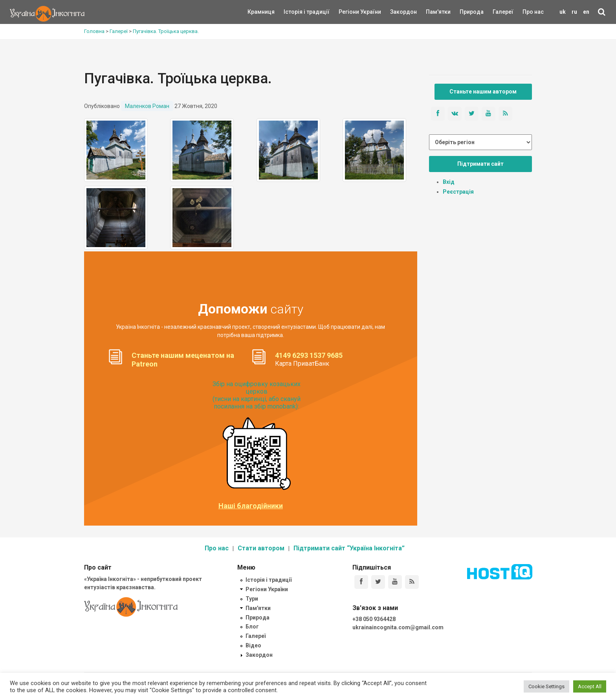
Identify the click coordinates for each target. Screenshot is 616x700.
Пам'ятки (432, 12)
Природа (466, 12)
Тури (252, 599)
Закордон (397, 12)
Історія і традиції (295, 12)
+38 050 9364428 (374, 619)
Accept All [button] (590, 686)
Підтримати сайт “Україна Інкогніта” (349, 548)
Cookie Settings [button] (546, 686)
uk (563, 12)
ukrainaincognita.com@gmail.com (398, 627)
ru (574, 12)
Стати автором (261, 548)
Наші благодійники (251, 506)
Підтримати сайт (480, 164)
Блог (252, 627)
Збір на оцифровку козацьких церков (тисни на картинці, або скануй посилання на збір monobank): (257, 395)
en (586, 12)
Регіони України (349, 12)
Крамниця (261, 12)
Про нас (533, 12)
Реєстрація (458, 192)
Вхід (449, 182)
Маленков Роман (147, 106)
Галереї (503, 12)
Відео (253, 645)
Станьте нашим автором (483, 92)
